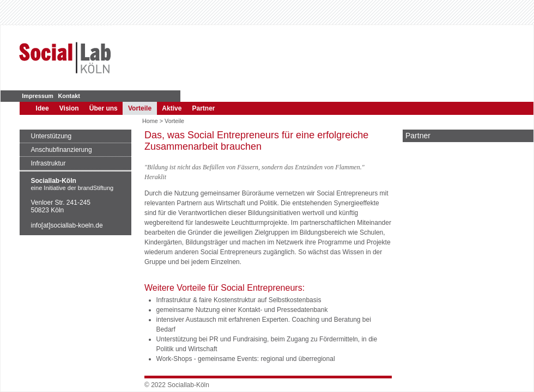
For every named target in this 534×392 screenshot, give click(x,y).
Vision (69, 108)
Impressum (38, 96)
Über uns (104, 108)
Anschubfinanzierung (62, 150)
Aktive (172, 108)
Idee (43, 108)
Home (150, 121)
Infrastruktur (48, 163)
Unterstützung (51, 136)
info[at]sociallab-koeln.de (67, 225)
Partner (204, 108)
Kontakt (69, 96)
